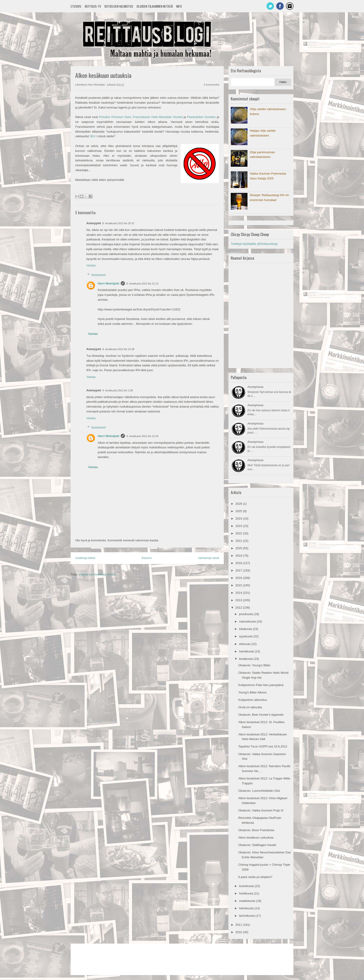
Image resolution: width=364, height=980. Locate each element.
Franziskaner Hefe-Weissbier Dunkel (158, 117)
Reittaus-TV (93, 6)
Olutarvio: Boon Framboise (256, 830)
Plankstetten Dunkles (201, 117)
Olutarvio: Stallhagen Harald (257, 845)
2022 (239, 533)
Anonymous (255, 387)
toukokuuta (247, 886)
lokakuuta (246, 629)
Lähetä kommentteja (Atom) (97, 574)
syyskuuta (246, 636)
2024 (239, 519)
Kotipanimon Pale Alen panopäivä (261, 685)
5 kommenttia (211, 85)
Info (179, 6)
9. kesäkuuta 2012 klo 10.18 (142, 436)
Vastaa (91, 265)
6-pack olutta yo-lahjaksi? (255, 877)
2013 (239, 600)
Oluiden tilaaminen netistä (155, 6)
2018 (239, 563)
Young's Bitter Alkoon (252, 692)
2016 (239, 578)
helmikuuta (247, 908)
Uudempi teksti (85, 558)
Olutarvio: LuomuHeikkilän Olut (259, 791)
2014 (239, 593)
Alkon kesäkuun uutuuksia (256, 838)
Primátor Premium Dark (115, 117)
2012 (239, 608)
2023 (239, 526)
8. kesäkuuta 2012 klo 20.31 (118, 223)
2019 (239, 556)
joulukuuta (246, 614)
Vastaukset (98, 275)
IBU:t (94, 136)
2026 (239, 504)
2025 (239, 511)
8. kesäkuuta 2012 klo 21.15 (142, 284)
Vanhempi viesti (209, 558)
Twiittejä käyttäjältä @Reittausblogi (254, 244)
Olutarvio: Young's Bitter (254, 665)
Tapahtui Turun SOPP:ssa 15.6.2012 (263, 746)
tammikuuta (247, 916)
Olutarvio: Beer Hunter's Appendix (261, 715)
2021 (239, 541)
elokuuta (245, 644)
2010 (239, 932)
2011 (239, 925)
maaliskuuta (248, 901)
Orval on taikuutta (250, 707)
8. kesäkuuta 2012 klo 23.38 (118, 349)
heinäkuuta (247, 651)
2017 (239, 570)
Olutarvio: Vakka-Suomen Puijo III (261, 810)
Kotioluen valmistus (119, 6)
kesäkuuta (246, 659)
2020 (239, 548)
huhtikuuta (247, 893)
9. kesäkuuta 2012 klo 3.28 (118, 390)
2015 (239, 585)
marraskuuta (248, 621)
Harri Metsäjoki (109, 283)
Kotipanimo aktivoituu (253, 700)
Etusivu (76, 6)
